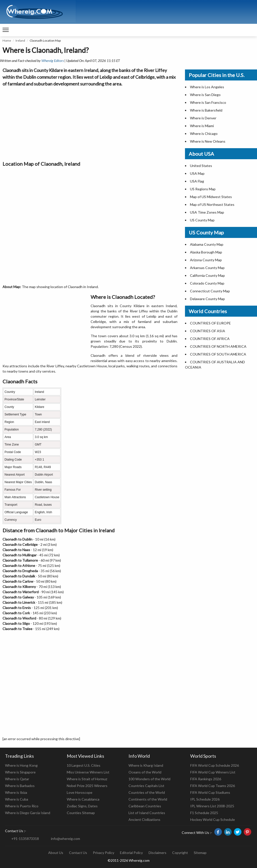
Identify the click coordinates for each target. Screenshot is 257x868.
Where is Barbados (20, 786)
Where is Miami (202, 126)
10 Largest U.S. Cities (84, 765)
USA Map (197, 173)
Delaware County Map (207, 299)
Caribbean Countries (145, 806)
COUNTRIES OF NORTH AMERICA (218, 346)
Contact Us (78, 853)
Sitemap (200, 853)
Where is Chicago (204, 134)
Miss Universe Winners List (88, 772)
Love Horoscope (80, 792)
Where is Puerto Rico (22, 806)
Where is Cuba (17, 799)
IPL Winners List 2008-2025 (212, 806)
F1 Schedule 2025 (204, 813)
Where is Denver (203, 118)
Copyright (180, 853)
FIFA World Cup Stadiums (210, 792)
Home (7, 40)
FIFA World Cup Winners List (213, 772)
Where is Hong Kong (21, 765)
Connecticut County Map (210, 291)
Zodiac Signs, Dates (82, 806)
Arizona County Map (206, 260)
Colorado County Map (207, 283)
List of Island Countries (147, 813)
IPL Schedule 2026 (205, 799)
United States (201, 166)
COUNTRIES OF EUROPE (210, 323)
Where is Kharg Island (146, 765)
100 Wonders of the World (149, 779)
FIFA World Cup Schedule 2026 (215, 765)
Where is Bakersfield (206, 110)
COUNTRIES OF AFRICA (210, 339)
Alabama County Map (207, 244)
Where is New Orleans (208, 141)
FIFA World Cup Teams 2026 (213, 786)
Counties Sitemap (81, 813)
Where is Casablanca (83, 799)
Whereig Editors (53, 61)
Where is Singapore (20, 772)
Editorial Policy (131, 853)
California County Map (207, 275)
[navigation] (6, 30)
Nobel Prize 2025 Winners (87, 786)
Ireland (20, 40)
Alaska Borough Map (206, 252)
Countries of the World (147, 792)
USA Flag (197, 181)
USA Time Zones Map (207, 212)
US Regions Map (203, 189)
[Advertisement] (90, 122)
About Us (56, 853)
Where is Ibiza (16, 792)
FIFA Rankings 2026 (206, 779)
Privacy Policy (104, 853)
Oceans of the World (145, 772)
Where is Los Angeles (207, 87)
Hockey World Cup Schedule (213, 819)
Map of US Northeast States (212, 204)
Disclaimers (157, 853)
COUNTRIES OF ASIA (208, 331)
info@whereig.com (66, 839)
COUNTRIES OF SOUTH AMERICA (218, 354)
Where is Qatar (17, 779)
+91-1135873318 (25, 839)
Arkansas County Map (207, 268)
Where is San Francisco (208, 102)
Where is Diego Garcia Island (28, 813)
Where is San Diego (205, 95)
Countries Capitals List (146, 786)
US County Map (202, 220)
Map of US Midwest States (211, 197)
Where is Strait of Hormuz (87, 779)
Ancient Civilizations (144, 819)
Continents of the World (148, 799)
